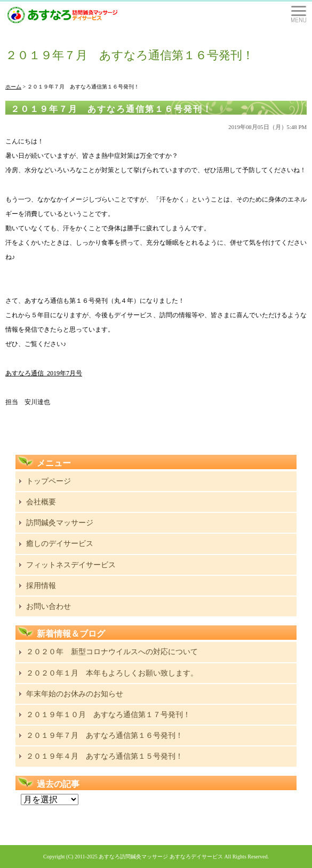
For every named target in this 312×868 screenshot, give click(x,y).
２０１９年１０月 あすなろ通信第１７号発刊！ (108, 715)
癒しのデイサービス (60, 544)
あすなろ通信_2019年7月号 (44, 373)
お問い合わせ (49, 606)
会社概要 (41, 502)
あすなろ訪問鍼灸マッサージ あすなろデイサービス (161, 857)
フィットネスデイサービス (71, 565)
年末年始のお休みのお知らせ (75, 694)
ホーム (13, 87)
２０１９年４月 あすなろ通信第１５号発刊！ (105, 756)
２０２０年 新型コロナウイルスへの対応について (112, 652)
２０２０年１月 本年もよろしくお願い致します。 (112, 673)
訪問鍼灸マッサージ (60, 523)
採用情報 (41, 586)
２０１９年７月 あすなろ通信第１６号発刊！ (111, 109)
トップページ (49, 481)
